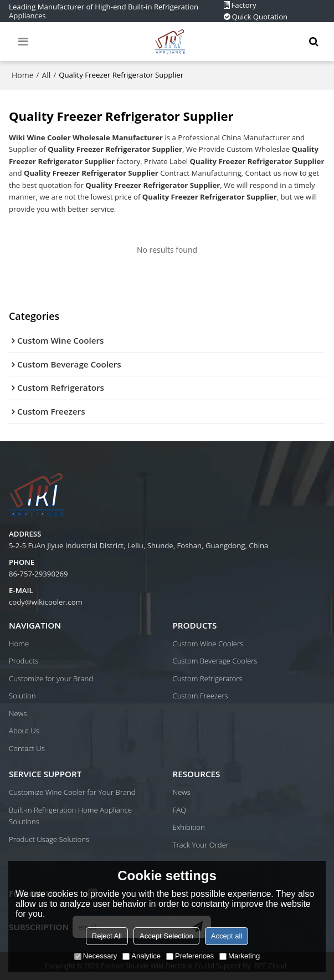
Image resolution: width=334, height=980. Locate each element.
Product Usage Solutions (49, 839)
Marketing (240, 956)
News (18, 713)
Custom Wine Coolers (208, 644)
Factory (244, 5)
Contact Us (27, 748)
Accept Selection (166, 936)
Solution (22, 696)
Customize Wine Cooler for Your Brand (72, 792)
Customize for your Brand (51, 678)
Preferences (190, 956)
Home (23, 75)
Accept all (227, 936)
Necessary (96, 956)
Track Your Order (201, 845)
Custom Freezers (201, 696)
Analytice (142, 956)
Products (24, 661)
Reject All (107, 936)
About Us (24, 731)
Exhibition (189, 827)
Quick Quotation (260, 17)
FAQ (180, 810)
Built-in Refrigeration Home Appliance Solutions (70, 816)
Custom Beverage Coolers (215, 661)
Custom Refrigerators (208, 678)
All (46, 75)
